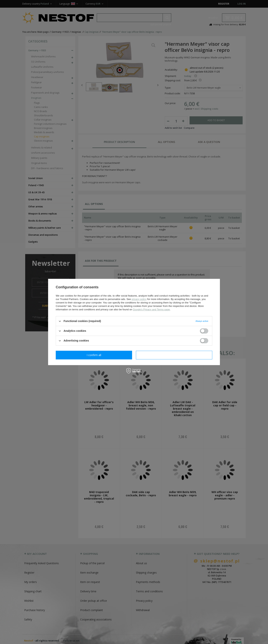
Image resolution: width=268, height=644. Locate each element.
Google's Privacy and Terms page (151, 309)
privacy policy (139, 299)
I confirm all (174, 355)
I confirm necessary (94, 355)
